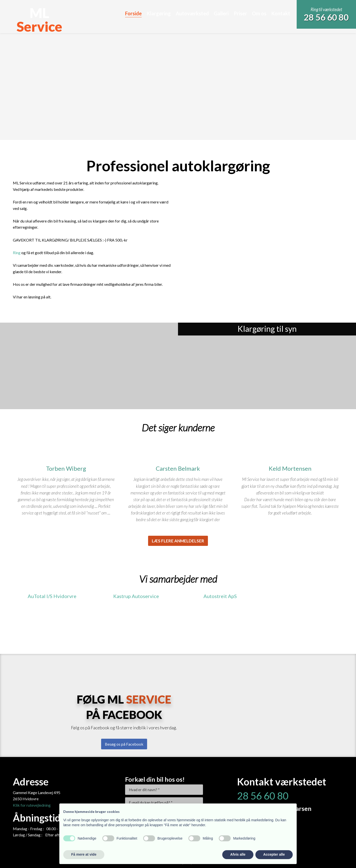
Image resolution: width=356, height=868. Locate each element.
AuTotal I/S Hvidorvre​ (52, 596)
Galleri (221, 13)
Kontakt (281, 13)
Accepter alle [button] (274, 854)
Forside (133, 13)
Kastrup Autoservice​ (136, 596)
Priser (240, 13)
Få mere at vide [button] (84, 854)
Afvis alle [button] (238, 854)
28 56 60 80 (326, 17)
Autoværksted (192, 13)
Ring (17, 253)
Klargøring (159, 13)
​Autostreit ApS (220, 596)
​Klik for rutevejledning (32, 805)
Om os (259, 13)
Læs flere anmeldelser (178, 541)
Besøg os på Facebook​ (124, 744)
